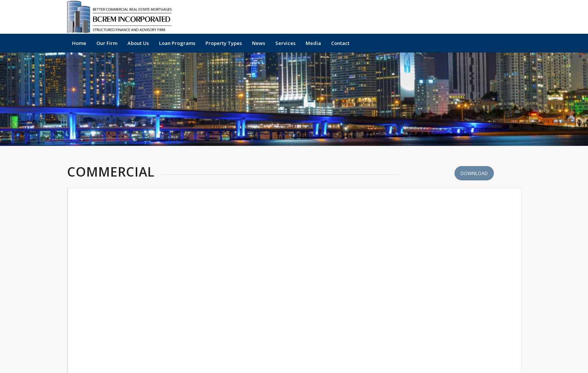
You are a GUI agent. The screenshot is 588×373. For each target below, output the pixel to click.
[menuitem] (79, 43)
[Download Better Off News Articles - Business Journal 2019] (474, 173)
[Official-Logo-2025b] (122, 17)
